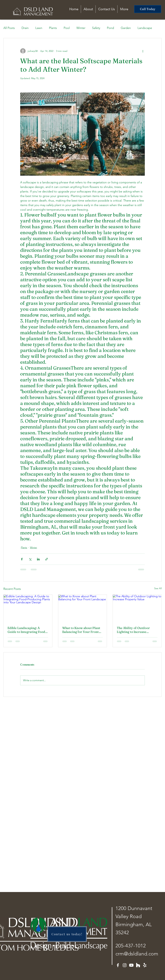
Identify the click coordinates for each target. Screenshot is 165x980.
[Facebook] (118, 965)
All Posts (9, 28)
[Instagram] (125, 965)
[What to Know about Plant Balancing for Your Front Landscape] (83, 608)
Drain (25, 28)
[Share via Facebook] (22, 559)
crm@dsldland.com (137, 954)
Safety (96, 28)
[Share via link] (47, 559)
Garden (126, 28)
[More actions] (143, 51)
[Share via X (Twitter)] (30, 559)
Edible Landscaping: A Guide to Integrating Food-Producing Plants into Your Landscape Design (27, 630)
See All (158, 588)
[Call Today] (148, 9)
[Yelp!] (145, 965)
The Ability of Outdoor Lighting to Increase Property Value (133, 630)
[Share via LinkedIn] (38, 559)
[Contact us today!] (67, 934)
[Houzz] (138, 965)
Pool (67, 28)
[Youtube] (131, 965)
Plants (53, 28)
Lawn (39, 28)
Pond (110, 28)
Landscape (145, 28)
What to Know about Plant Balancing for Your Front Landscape (81, 630)
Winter (81, 28)
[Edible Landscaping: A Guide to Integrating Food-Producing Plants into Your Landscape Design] (28, 608)
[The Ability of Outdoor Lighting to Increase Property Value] (137, 608)
